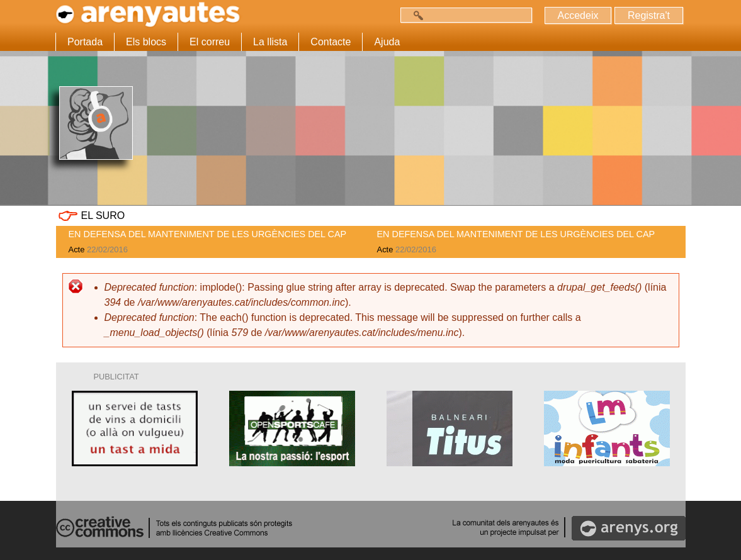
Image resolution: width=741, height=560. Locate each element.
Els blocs (146, 42)
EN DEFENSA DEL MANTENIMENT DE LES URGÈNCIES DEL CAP (208, 234)
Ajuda (387, 42)
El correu (210, 42)
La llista (270, 42)
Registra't (649, 15)
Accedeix (578, 15)
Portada (85, 42)
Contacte (331, 42)
